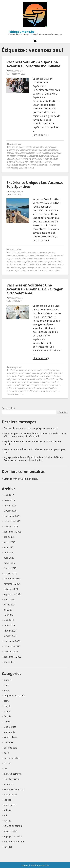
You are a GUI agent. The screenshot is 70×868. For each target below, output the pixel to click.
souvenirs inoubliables (29, 165)
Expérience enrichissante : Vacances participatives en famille (32, 443)
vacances (9, 784)
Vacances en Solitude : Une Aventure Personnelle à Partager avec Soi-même (35, 289)
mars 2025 (9, 563)
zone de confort (27, 168)
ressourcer (44, 391)
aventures (11, 255)
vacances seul (45, 165)
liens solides (43, 159)
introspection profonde (35, 379)
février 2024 (10, 631)
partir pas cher (12, 758)
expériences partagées (48, 156)
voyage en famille (13, 826)
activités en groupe (17, 147)
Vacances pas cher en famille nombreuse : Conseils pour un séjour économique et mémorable (35, 435)
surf (24, 270)
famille (7, 716)
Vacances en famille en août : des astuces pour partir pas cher (34, 451)
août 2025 (9, 537)
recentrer (35, 385)
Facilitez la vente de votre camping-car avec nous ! (31, 428)
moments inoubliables (39, 382)
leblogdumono (16, 71)
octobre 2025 (11, 526)
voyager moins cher (14, 841)
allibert (8, 680)
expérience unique (15, 261)
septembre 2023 (12, 657)
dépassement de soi (30, 258)
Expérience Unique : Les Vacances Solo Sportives (35, 184)
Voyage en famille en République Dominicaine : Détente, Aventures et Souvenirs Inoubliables (34, 459)
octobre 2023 (11, 651)
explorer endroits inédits (24, 264)
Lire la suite (41, 135)
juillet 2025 (10, 542)
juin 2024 (9, 610)
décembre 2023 (12, 641)
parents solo (10, 748)
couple (7, 706)
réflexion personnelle (27, 388)
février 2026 (10, 506)
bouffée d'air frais (45, 373)
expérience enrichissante (27, 156)
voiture (8, 810)
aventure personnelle (27, 373)
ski (5, 768)
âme (33, 370)
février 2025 (10, 568)
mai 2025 (9, 552)
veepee (8, 800)
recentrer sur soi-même (50, 385)
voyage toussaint (13, 836)
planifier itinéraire (22, 385)
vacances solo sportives (50, 270)
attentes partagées (48, 147)
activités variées (32, 147)
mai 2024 (9, 615)
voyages (8, 847)
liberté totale (23, 382)
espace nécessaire (43, 153)
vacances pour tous (14, 789)
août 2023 (9, 662)
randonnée (40, 267)
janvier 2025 (10, 573)
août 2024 (9, 599)
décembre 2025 (12, 516)
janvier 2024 (10, 636)
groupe (19, 159)
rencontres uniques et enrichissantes (22, 391)
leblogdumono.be (21, 32)
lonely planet (11, 737)
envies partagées (27, 153)
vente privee (10, 805)
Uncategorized (15, 144)
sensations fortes (14, 270)
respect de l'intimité (43, 162)
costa (7, 701)
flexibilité (11, 159)
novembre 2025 (12, 521)
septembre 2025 (12, 532)
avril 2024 (9, 620)
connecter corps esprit (26, 255)
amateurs (34, 252)
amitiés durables (43, 370)
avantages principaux (16, 150)
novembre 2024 (12, 584)
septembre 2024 (12, 594)
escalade (52, 258)
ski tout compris (13, 774)
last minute (10, 727)
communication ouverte (36, 150)
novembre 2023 (12, 646)
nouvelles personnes (25, 162)
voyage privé (10, 831)
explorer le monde (54, 376)
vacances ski (10, 795)
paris (6, 753)
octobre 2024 (11, 589)
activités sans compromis (19, 370)
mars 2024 (9, 625)
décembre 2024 (12, 579)
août (6, 685)
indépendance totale (16, 379)
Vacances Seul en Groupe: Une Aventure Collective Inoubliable (33, 64)
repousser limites (53, 267)
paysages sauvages (26, 267)
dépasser (44, 258)
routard (8, 763)
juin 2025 (9, 547)
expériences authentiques (34, 261)
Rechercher (9, 408)
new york (9, 742)
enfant (7, 711)
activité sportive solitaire (19, 252)
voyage (7, 821)
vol (5, 815)
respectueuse (12, 165)
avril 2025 (9, 558)
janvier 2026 (10, 511)
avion (7, 690)
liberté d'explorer (30, 159)
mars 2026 (9, 500)
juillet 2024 (10, 605)
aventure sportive (47, 252)
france (7, 722)
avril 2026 (9, 495)
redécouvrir (12, 388)
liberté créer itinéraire (45, 264)
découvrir (16, 258)
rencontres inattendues (47, 388)
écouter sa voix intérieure (29, 376)
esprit (43, 376)
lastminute (10, 732)
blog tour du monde (15, 696)
